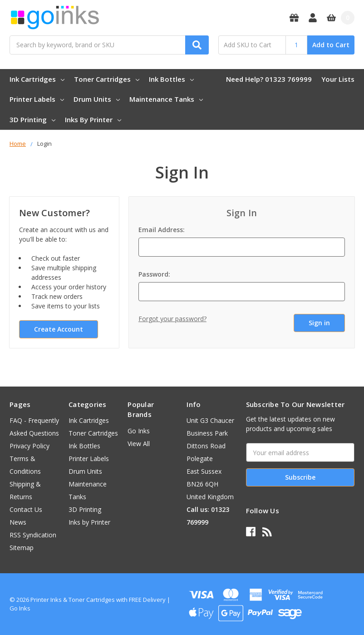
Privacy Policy (30, 446)
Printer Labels (37, 99)
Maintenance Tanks (166, 99)
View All (139, 444)
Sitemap (22, 548)
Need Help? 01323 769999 (269, 79)
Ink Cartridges (37, 79)
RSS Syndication (33, 535)
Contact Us (26, 509)
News (18, 522)
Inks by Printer (93, 119)
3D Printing (32, 119)
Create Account (59, 329)
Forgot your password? (172, 319)
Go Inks (139, 431)
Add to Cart (331, 45)
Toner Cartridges (107, 79)
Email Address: (162, 230)
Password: (154, 274)
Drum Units (97, 99)
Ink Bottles (171, 79)
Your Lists (338, 79)
